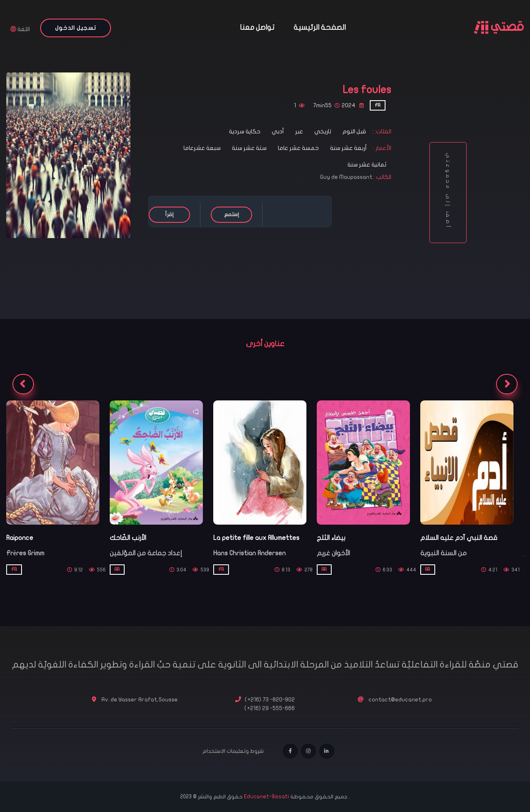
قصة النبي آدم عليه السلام (459, 538)
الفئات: (382, 131)
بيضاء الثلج (331, 538)
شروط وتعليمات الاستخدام (233, 751)
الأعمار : (382, 148)
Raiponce (20, 538)
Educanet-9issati (267, 797)
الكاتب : (382, 177)
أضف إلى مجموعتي (448, 193)
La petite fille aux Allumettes (256, 538)
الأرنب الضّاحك (128, 538)
